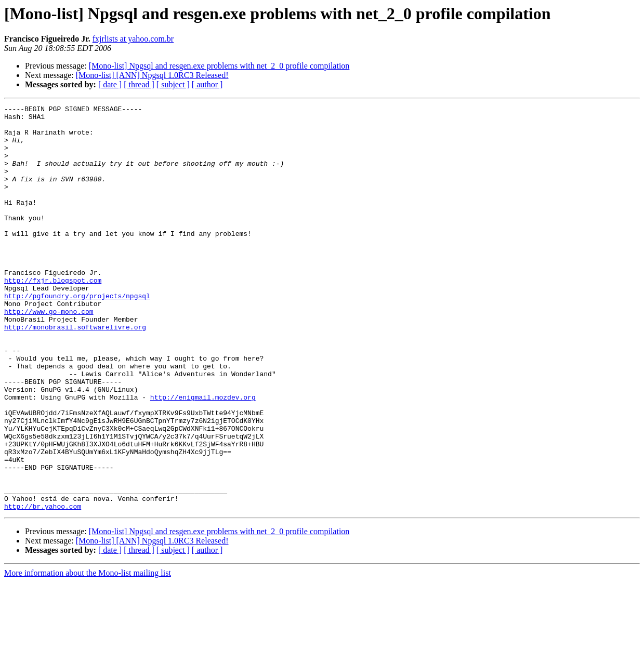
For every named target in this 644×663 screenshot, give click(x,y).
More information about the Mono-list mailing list (88, 654)
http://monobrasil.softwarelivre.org (75, 372)
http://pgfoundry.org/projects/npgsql (77, 335)
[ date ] (110, 84)
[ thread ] (139, 84)
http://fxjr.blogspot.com (53, 316)
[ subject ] (173, 84)
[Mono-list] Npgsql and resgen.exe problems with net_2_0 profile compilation (219, 66)
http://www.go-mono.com (49, 353)
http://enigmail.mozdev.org (203, 456)
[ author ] (207, 84)
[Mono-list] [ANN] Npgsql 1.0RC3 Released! (152, 75)
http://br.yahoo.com (43, 587)
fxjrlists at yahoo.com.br (133, 39)
